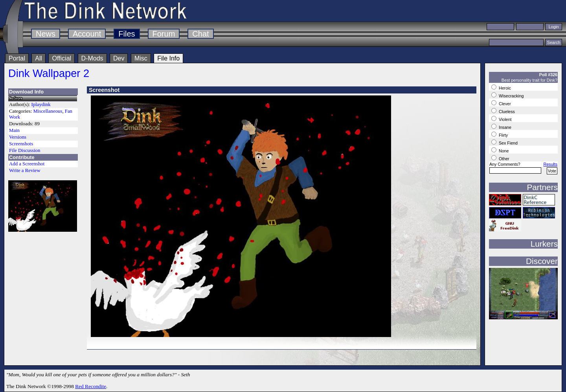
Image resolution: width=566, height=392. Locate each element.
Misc (141, 58)
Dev (119, 58)
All (39, 58)
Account (87, 34)
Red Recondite (91, 386)
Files (127, 34)
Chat (200, 34)
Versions (18, 137)
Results (550, 164)
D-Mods (92, 58)
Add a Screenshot (27, 164)
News (46, 34)
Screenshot (104, 90)
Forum (164, 34)
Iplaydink (41, 104)
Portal (17, 58)
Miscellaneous (48, 111)
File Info (168, 58)
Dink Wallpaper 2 (49, 73)
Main (14, 130)
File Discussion (25, 150)
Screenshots (21, 144)
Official (62, 58)
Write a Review (25, 170)
